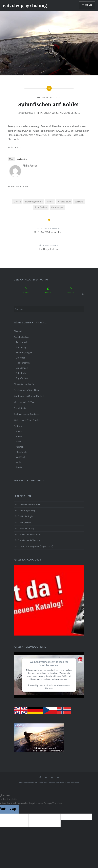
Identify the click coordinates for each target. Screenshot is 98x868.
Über (11, 159)
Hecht (19, 442)
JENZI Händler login (23, 516)
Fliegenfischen (23, 363)
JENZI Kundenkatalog (24, 528)
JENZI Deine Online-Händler (27, 504)
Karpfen (20, 447)
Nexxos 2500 (64, 202)
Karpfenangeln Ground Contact (29, 396)
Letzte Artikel (22, 159)
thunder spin (57, 207)
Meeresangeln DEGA (49, 98)
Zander (19, 467)
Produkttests (20, 408)
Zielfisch (18, 426)
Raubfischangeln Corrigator (27, 414)
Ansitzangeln (22, 342)
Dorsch (17, 202)
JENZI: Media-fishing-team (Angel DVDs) (33, 546)
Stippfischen (22, 378)
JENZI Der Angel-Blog (24, 510)
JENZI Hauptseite (22, 522)
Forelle (19, 436)
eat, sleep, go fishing (25, 5)
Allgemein (18, 331)
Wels (18, 462)
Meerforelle (21, 452)
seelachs (79, 202)
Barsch (19, 431)
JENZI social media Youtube (27, 540)
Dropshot (20, 358)
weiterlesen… (15, 147)
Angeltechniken (21, 337)
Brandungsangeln (24, 352)
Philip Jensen (43, 113)
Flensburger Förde (34, 202)
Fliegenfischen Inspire (24, 384)
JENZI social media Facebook (28, 534)
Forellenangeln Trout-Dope (27, 390)
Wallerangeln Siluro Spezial (27, 420)
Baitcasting (21, 347)
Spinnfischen (41, 207)
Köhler (50, 202)
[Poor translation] (13, 809)
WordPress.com (72, 783)
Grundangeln (22, 368)
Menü (89, 5)
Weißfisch (21, 457)
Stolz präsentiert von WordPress (33, 783)
